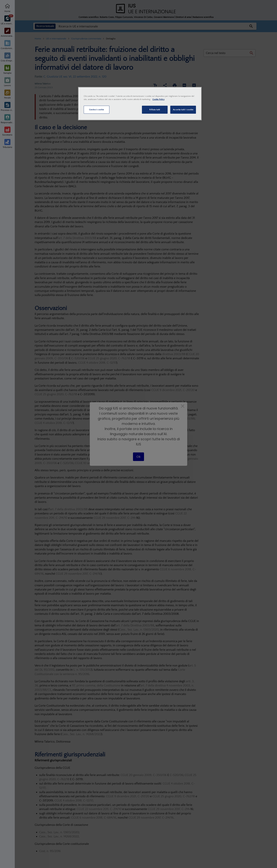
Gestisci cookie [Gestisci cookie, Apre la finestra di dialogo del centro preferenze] (97, 110)
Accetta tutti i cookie (183, 110)
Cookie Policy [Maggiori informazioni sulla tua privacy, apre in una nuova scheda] (158, 99)
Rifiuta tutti (155, 110)
